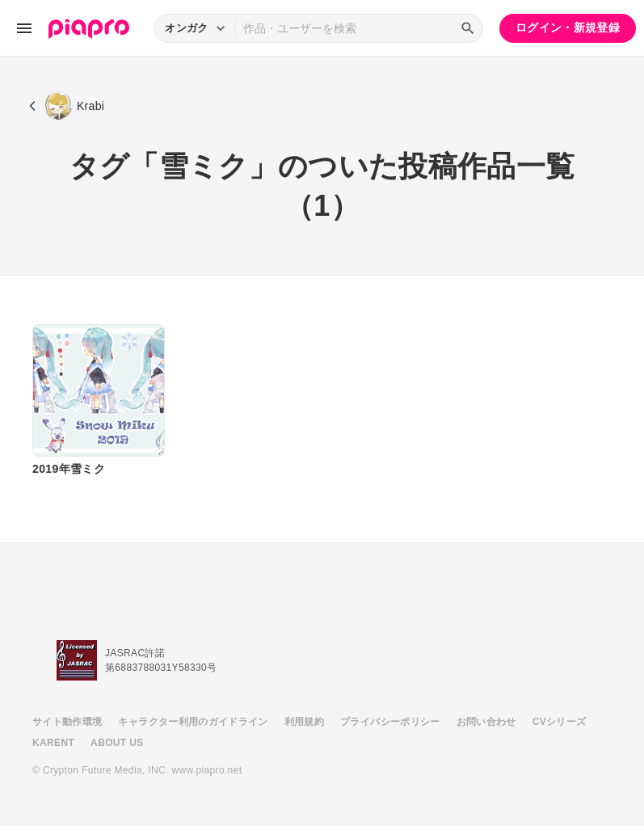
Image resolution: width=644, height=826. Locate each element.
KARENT (53, 743)
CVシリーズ (560, 722)
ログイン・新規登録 (568, 27)
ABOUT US (117, 743)
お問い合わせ (486, 722)
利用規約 (304, 722)
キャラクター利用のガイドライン (193, 722)
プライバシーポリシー (390, 722)
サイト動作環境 (67, 722)
